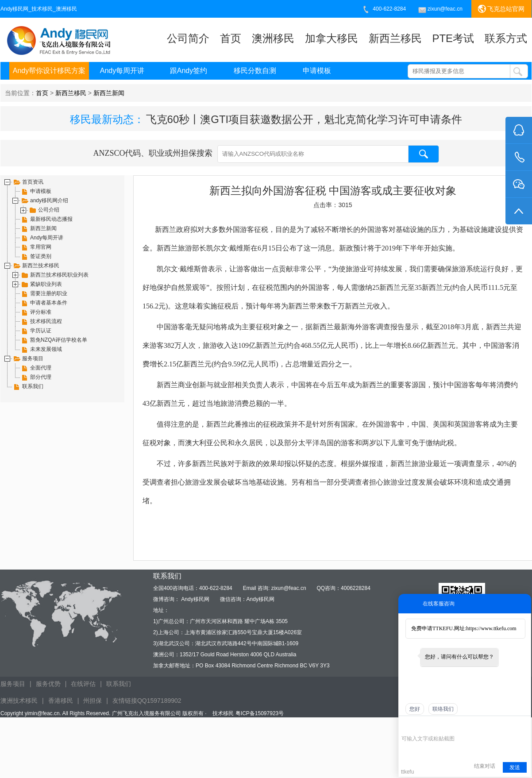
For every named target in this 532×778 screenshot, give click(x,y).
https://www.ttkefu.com (491, 628)
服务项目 (13, 684)
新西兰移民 (395, 38)
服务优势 (48, 684)
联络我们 (443, 709)
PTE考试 (453, 38)
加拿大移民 (332, 38)
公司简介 (188, 38)
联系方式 (506, 38)
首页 (231, 38)
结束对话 (485, 766)
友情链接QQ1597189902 (147, 701)
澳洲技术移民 (19, 701)
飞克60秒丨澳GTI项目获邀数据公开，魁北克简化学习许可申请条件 (304, 119)
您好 (415, 709)
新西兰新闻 (109, 93)
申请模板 (317, 71)
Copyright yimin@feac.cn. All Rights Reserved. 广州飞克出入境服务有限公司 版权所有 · (104, 713)
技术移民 (223, 713)
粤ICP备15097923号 (260, 713)
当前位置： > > (65, 93)
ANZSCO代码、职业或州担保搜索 (266, 154)
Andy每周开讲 (122, 71)
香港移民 (61, 701)
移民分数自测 (255, 71)
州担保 (93, 701)
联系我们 (119, 684)
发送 (515, 767)
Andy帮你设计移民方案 (49, 71)
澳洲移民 (273, 38)
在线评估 (83, 684)
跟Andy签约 (189, 71)
